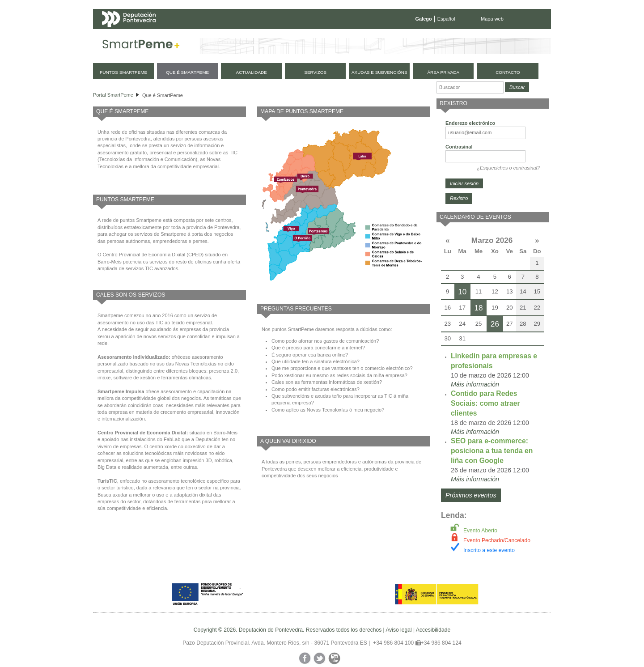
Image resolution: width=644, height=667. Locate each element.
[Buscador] (470, 87)
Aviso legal (398, 630)
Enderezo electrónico (470, 123)
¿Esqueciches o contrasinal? (508, 168)
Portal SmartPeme (113, 95)
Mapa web (492, 19)
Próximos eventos (471, 495)
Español (446, 19)
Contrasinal (459, 147)
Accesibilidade (433, 630)
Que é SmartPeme (163, 95)
